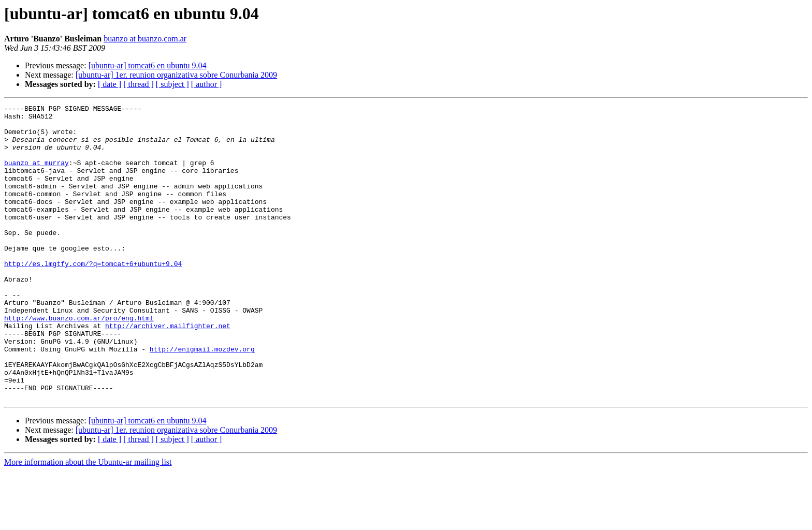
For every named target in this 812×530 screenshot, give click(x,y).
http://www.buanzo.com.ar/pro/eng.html (79, 361)
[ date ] (110, 84)
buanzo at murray (37, 175)
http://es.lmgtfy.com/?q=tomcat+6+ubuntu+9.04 (93, 296)
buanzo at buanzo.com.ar (145, 39)
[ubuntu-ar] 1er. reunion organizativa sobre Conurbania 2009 (176, 75)
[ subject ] (172, 84)
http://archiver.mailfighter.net (168, 371)
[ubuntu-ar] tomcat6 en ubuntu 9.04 (148, 65)
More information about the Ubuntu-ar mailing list (88, 521)
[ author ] (207, 84)
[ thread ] (139, 84)
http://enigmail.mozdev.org (202, 399)
